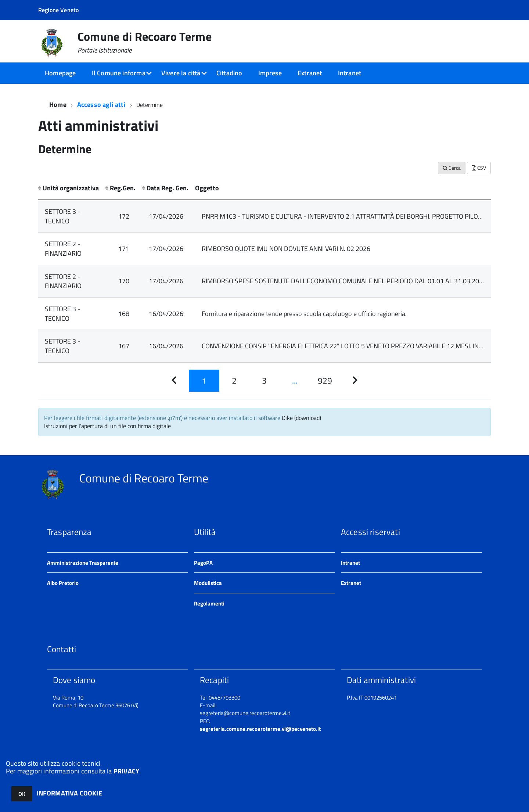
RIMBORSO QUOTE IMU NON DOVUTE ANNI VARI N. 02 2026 (286, 249)
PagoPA (203, 563)
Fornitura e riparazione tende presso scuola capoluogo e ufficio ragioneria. (304, 314)
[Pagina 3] (264, 381)
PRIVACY (126, 771)
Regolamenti (209, 603)
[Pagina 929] (325, 381)
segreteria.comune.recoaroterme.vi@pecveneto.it (260, 729)
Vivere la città (181, 73)
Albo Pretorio (63, 583)
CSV (479, 168)
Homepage (60, 73)
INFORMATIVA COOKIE (69, 793)
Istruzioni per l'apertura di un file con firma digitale (107, 426)
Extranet (310, 73)
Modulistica (208, 583)
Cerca (452, 168)
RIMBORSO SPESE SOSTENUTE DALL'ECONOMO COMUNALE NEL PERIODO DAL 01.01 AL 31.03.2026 (344, 281)
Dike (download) (301, 418)
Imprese (270, 73)
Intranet (350, 73)
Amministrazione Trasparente (83, 563)
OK (22, 794)
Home (58, 105)
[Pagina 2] (234, 381)
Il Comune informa (119, 73)
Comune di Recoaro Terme (145, 42)
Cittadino (229, 73)
